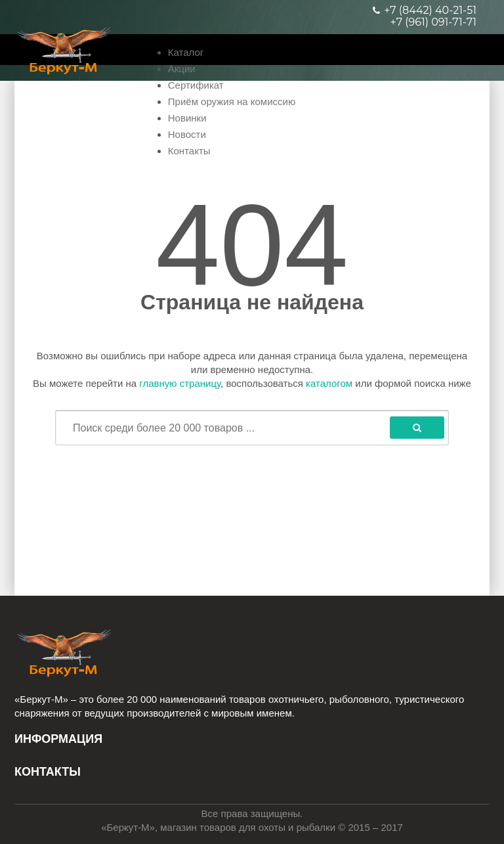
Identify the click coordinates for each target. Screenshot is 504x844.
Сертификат (196, 85)
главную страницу (180, 383)
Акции (182, 69)
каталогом (329, 383)
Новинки (187, 118)
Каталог (186, 52)
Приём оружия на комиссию (232, 101)
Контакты (189, 151)
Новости (187, 134)
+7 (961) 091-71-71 (433, 22)
